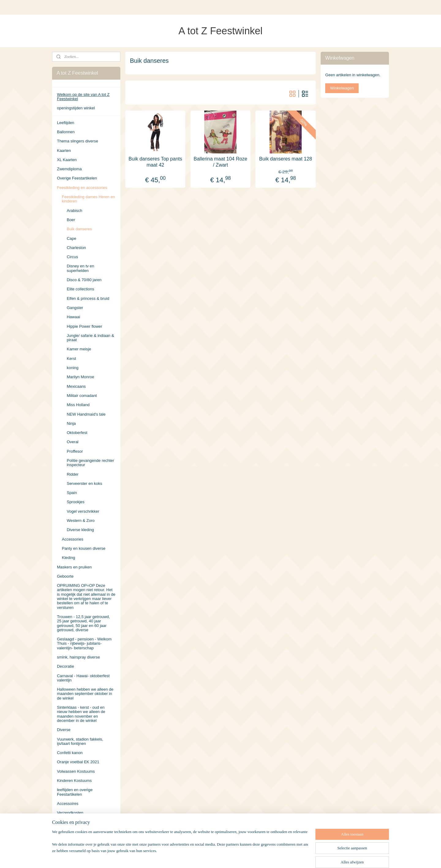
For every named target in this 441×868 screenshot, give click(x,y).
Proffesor (75, 451)
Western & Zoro (81, 521)
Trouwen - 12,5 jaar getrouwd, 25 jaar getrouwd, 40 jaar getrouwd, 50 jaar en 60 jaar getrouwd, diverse (83, 623)
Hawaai (73, 317)
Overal (73, 442)
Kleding (68, 558)
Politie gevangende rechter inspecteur (90, 463)
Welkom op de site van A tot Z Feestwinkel (83, 97)
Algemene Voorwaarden (78, 822)
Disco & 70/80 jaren (84, 280)
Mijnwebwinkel (284, 857)
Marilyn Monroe (81, 377)
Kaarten (64, 151)
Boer (71, 220)
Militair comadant (82, 396)
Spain (72, 493)
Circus (72, 257)
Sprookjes (76, 502)
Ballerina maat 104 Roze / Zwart (220, 162)
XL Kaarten (67, 160)
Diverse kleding (80, 530)
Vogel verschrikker (83, 511)
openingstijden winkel (76, 108)
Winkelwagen (342, 88)
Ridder (73, 474)
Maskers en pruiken (74, 567)
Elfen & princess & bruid (88, 298)
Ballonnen (66, 132)
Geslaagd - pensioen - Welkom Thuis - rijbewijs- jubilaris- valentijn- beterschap (84, 643)
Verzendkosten (70, 813)
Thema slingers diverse (77, 141)
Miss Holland (78, 405)
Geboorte (65, 576)
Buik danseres (79, 229)
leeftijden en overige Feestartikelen (75, 792)
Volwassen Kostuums (76, 771)
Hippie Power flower (85, 326)
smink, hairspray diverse (78, 657)
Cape (72, 238)
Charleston (76, 248)
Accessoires (68, 804)
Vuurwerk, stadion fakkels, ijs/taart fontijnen (80, 741)
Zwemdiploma (69, 169)
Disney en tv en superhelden (81, 268)
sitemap (206, 857)
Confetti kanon (70, 753)
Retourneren (68, 831)
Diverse (64, 730)
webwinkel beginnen (237, 857)
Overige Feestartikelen (77, 178)
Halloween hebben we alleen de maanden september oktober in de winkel (85, 694)
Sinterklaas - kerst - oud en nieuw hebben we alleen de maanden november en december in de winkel (81, 714)
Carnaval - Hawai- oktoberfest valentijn (83, 678)
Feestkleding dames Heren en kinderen (88, 199)
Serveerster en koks (85, 483)
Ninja (71, 423)
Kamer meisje (79, 349)
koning (73, 368)
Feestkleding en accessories (82, 188)
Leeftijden (66, 123)
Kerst (71, 359)
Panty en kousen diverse (84, 548)
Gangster (75, 308)
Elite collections (81, 289)
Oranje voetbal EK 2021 (78, 762)
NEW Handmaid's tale (86, 414)
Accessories (73, 539)
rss (216, 857)
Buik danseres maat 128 (286, 159)
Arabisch (75, 211)
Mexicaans (76, 386)
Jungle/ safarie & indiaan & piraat (90, 338)
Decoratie (66, 666)
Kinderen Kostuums (74, 781)
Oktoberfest (77, 433)
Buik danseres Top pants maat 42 (155, 162)
